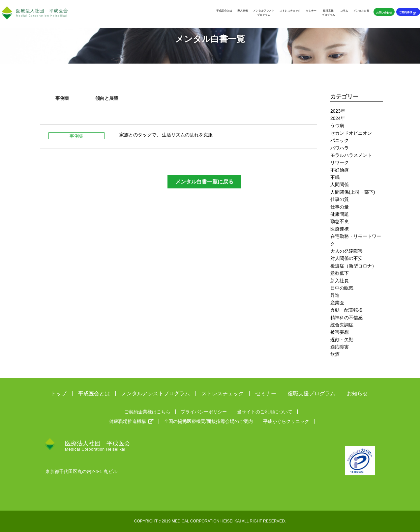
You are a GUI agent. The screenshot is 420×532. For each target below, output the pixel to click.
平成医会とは (224, 11)
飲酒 (335, 354)
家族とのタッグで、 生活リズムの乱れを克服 (166, 135)
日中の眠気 (342, 288)
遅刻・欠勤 (342, 340)
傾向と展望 (107, 98)
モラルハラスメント (351, 155)
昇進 (335, 295)
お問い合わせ (384, 13)
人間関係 (340, 184)
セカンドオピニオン (351, 133)
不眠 (335, 177)
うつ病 (337, 126)
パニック (340, 140)
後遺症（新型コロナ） (353, 266)
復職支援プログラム (328, 13)
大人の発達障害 (346, 251)
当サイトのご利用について (265, 412)
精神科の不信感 (346, 318)
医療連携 (340, 229)
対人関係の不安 (346, 258)
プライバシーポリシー (204, 412)
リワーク (340, 162)
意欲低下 (340, 273)
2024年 (338, 118)
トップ (59, 394)
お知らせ (357, 394)
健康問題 (340, 214)
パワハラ (340, 148)
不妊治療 (340, 170)
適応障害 (340, 347)
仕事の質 (340, 199)
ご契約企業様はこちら (147, 412)
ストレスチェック (290, 11)
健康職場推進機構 (131, 421)
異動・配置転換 (346, 310)
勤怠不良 (340, 221)
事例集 (62, 98)
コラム (344, 11)
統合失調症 (342, 325)
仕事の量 (340, 207)
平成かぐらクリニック (286, 421)
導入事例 (243, 11)
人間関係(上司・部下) (353, 192)
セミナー (311, 11)
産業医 (337, 303)
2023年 (338, 111)
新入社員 (340, 281)
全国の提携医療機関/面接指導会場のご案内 (208, 421)
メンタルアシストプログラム (264, 13)
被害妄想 (340, 332)
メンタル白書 (361, 11)
